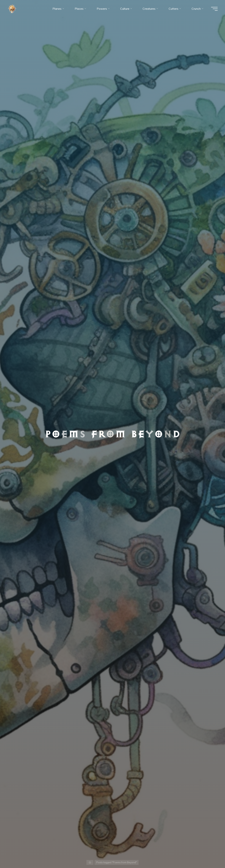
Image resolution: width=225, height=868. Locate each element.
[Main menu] (214, 9)
